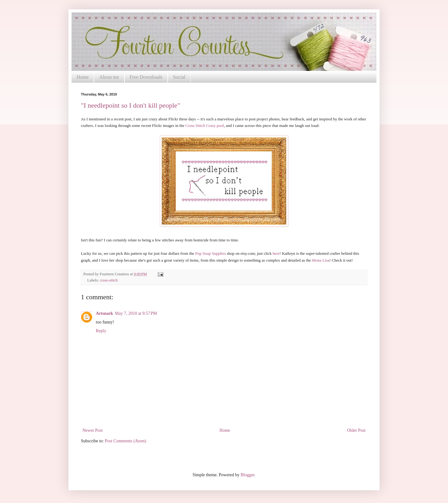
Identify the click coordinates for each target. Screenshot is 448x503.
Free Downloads (146, 77)
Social (179, 77)
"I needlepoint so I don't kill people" (131, 105)
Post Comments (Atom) (126, 441)
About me (109, 77)
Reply (101, 331)
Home (83, 77)
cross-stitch (109, 280)
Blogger (247, 475)
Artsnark (104, 313)
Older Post (357, 430)
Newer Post (93, 430)
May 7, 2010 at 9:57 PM (136, 313)
